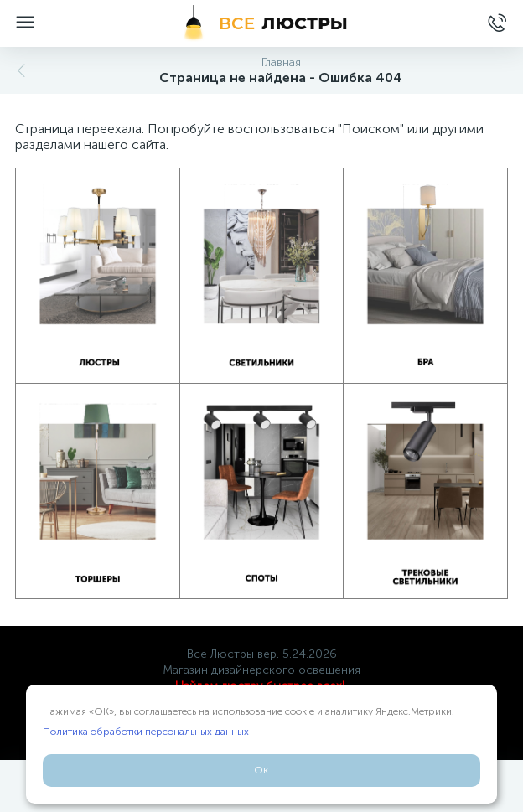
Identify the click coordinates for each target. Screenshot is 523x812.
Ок (261, 770)
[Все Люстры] (261, 23)
